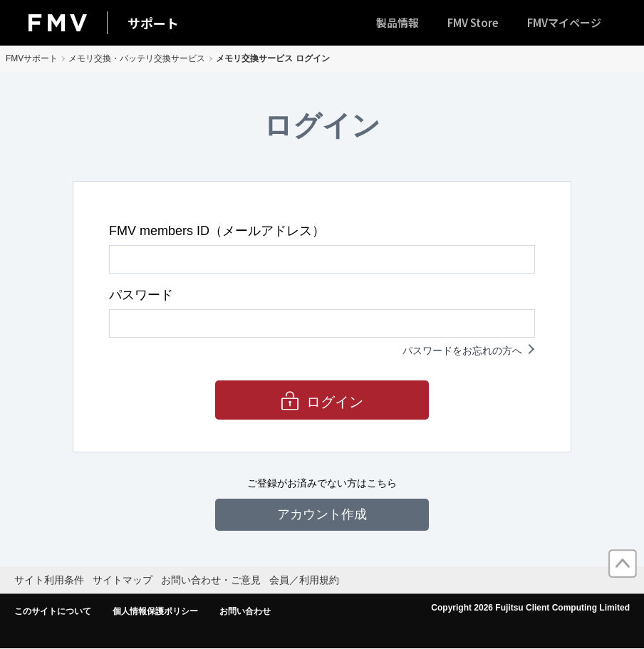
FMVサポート (32, 58)
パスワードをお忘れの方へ (462, 351)
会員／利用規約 (304, 580)
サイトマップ (123, 580)
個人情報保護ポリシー (155, 611)
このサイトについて (53, 611)
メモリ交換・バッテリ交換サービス (137, 58)
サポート (153, 23)
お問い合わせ (245, 611)
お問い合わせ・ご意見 (211, 580)
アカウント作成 (322, 514)
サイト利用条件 (49, 580)
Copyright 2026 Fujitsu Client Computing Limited (530, 608)
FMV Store (473, 22)
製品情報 (398, 22)
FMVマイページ (564, 22)
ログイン (335, 402)
